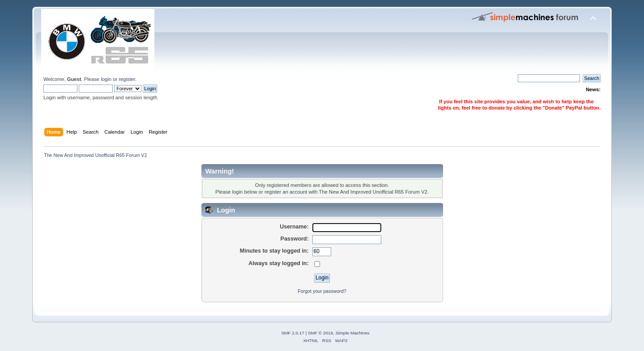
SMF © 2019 (320, 333)
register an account (286, 192)
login (106, 79)
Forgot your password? (322, 291)
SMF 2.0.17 (293, 333)
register (127, 79)
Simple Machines (353, 333)
